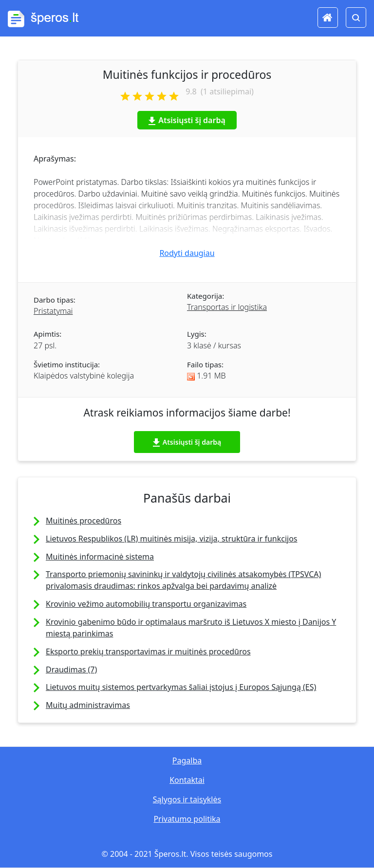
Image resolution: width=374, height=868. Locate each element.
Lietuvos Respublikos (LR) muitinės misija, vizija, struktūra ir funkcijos (172, 539)
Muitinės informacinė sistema (100, 557)
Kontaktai (187, 780)
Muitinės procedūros (84, 521)
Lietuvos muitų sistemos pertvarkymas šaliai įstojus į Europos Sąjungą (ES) (181, 687)
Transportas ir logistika (227, 307)
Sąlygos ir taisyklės (187, 799)
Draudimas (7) (71, 669)
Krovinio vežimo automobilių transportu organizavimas (146, 604)
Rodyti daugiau (187, 253)
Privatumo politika (187, 819)
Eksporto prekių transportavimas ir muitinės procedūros (148, 651)
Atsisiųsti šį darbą (187, 120)
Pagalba (187, 760)
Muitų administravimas (88, 705)
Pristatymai (53, 311)
